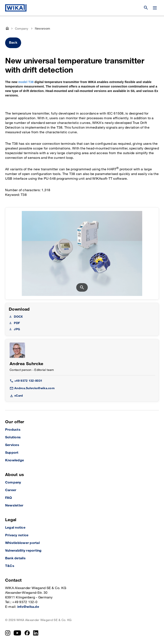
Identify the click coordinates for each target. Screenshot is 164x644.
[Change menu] (155, 8)
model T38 (26, 82)
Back (13, 43)
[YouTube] (17, 633)
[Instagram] (8, 633)
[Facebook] (27, 633)
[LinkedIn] (36, 633)
